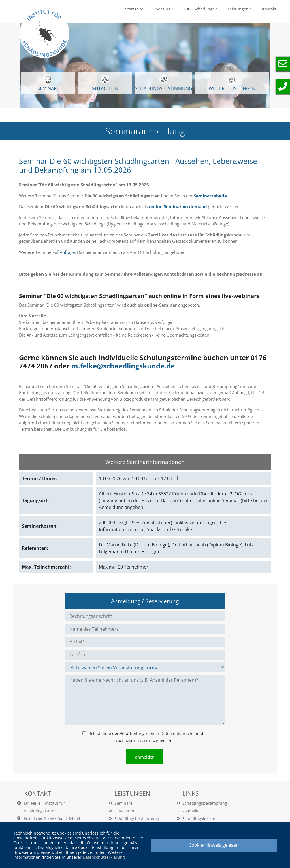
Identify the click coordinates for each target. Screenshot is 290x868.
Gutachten (124, 811)
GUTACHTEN (105, 83)
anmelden (145, 757)
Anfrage (67, 252)
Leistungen (240, 9)
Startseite (134, 9)
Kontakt (269, 9)
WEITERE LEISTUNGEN (232, 84)
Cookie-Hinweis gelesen (214, 845)
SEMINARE (48, 83)
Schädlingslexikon (199, 819)
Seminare (123, 803)
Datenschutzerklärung (104, 857)
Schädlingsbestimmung (164, 83)
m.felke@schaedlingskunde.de (123, 366)
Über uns (163, 9)
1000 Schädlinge (201, 9)
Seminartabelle (210, 196)
